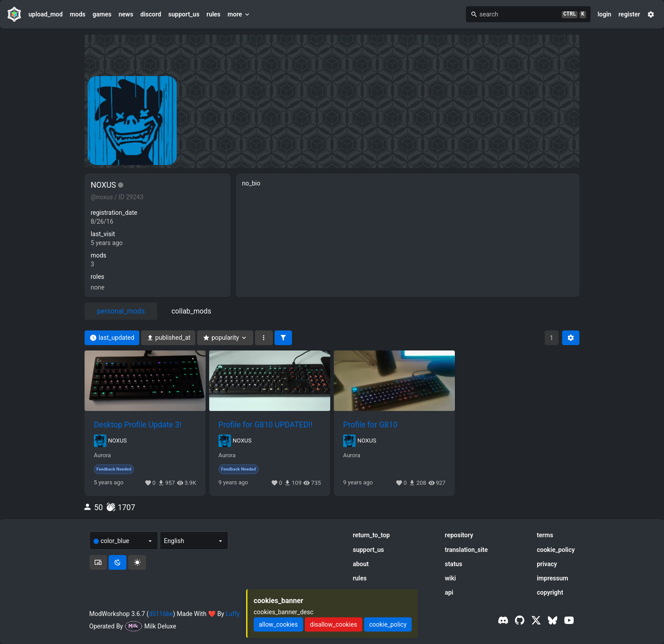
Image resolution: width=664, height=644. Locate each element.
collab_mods (191, 311)
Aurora (103, 455)
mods (78, 14)
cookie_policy (556, 550)
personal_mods (121, 311)
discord (151, 14)
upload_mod (46, 14)
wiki (450, 578)
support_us (184, 14)
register (630, 14)
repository (459, 535)
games (102, 14)
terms (545, 535)
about (361, 564)
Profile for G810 (370, 425)
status (453, 564)
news (126, 14)
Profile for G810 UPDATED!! (265, 425)
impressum (553, 578)
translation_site (466, 550)
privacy (547, 564)
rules (213, 14)
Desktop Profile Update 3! (138, 425)
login (605, 14)
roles (98, 277)
